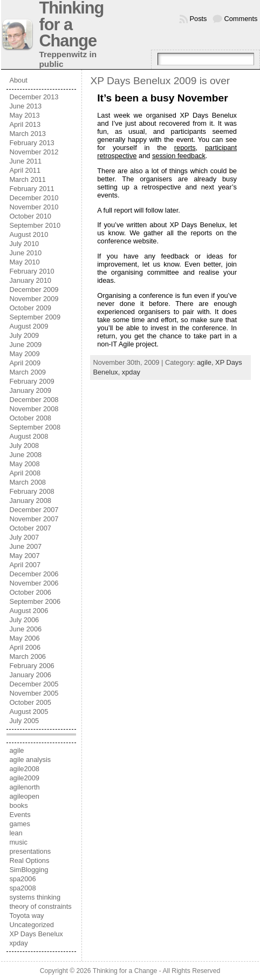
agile (16, 750)
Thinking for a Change (125, 971)
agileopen (24, 796)
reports (185, 148)
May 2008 (24, 464)
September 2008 (35, 427)
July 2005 (24, 721)
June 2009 (25, 345)
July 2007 (24, 537)
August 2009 (29, 326)
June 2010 (25, 253)
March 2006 (28, 656)
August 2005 (29, 712)
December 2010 (34, 198)
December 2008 (34, 400)
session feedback (179, 156)
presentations (30, 851)
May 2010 (24, 262)
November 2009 (34, 299)
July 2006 (24, 620)
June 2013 (25, 106)
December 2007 (34, 510)
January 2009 (30, 390)
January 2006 (30, 675)
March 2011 (28, 179)
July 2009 (24, 335)
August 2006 (29, 611)
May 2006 (24, 638)
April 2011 (25, 170)
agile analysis (30, 760)
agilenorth (24, 787)
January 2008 (30, 501)
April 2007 (25, 565)
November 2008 (34, 409)
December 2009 (34, 290)
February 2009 (32, 381)
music (18, 842)
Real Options (29, 860)
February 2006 (32, 666)
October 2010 (30, 216)
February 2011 (32, 189)
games (19, 824)
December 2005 (34, 684)
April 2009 (25, 363)
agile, (206, 362)
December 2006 (34, 574)
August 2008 (29, 436)
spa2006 (22, 879)
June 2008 (25, 455)
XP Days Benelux (36, 934)
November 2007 (34, 519)
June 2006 (25, 629)
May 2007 (24, 556)
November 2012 (34, 152)
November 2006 (34, 583)
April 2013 (25, 124)
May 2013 (24, 115)
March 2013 (28, 134)
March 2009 (28, 372)
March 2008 (28, 482)
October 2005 (30, 702)
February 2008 (32, 491)
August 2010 (29, 234)
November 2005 (34, 693)
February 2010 (32, 271)
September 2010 (35, 225)
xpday (18, 943)
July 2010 (24, 244)
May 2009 (24, 354)
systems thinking (35, 897)
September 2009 (35, 317)
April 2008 (25, 473)
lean (16, 833)
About (18, 80)
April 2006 (25, 647)
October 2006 (30, 592)
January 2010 (30, 280)
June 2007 (25, 546)
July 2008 (24, 445)
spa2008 (22, 888)
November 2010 (34, 207)
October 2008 (30, 418)
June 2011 (25, 161)
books (18, 805)
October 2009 (30, 308)
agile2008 (24, 769)
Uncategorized (32, 925)
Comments (241, 19)
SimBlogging (29, 870)
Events (20, 815)
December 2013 (34, 97)
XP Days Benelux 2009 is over (160, 81)
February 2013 (32, 143)
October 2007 (30, 528)
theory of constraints (40, 906)
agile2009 (24, 778)
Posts (199, 19)
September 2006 (35, 601)
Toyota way (26, 916)
